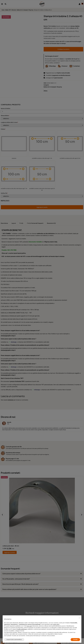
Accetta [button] (75, 639)
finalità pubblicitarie (22, 629)
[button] (79, 618)
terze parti (29, 626)
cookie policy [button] (56, 624)
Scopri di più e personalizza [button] (14, 639)
